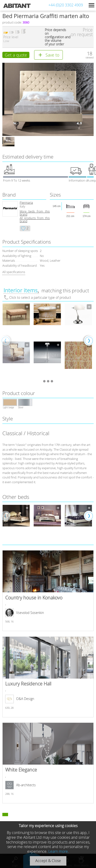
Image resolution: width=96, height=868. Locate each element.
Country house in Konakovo (48, 591)
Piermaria (26, 203)
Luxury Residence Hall (48, 677)
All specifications (14, 272)
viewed (90, 57)
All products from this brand (35, 220)
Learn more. (59, 851)
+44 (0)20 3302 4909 (66, 5)
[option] (16, 340)
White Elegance (48, 763)
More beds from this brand (35, 213)
